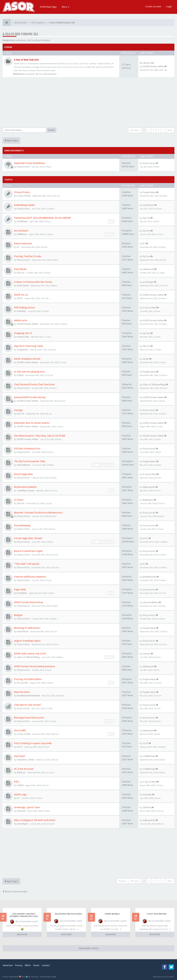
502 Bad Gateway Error (27, 448)
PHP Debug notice (24, 307)
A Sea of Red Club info (26, 60)
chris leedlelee (150, 602)
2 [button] (149, 130)
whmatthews (24, 465)
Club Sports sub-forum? (28, 705)
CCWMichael (149, 756)
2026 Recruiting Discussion (68, 914)
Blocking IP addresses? (27, 628)
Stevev (146, 654)
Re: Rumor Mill (147, 63)
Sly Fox (31, 40)
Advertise (8, 965)
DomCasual (23, 285)
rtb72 (20, 298)
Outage (18, 410)
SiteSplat (35, 977)
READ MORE (22, 934)
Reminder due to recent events (32, 423)
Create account (153, 6)
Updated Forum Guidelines (29, 163)
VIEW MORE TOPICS (88, 948)
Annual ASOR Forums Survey (30, 397)
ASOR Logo (20, 794)
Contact (46, 965)
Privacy (19, 965)
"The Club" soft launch (27, 564)
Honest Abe (23, 337)
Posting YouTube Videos (28, 679)
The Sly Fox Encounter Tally (30, 461)
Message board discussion (29, 718)
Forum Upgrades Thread (28, 538)
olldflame (22, 234)
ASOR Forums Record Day (29, 602)
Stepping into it (23, 333)
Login (169, 6)
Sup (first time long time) (29, 346)
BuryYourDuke (43, 40)
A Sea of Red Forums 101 (20, 34)
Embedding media (24, 205)
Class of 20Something (154, 384)
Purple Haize (149, 192)
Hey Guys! (20, 756)
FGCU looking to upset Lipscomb (33, 743)
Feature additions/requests (30, 577)
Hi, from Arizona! (24, 769)
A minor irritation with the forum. (33, 282)
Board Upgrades (23, 474)
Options (122, 881)
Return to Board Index (15, 892)
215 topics (135, 130)
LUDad (20, 375)
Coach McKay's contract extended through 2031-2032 (24, 915)
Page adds (20, 589)
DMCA (28, 965)
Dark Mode (20, 269)
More (66, 7)
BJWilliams (23, 221)
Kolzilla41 (22, 593)
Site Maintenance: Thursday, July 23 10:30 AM (40, 436)
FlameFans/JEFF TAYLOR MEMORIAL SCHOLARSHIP (43, 218)
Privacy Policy (22, 192)
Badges (18, 615)
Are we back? (21, 231)
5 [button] (163, 130)
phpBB (53, 977)
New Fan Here (22, 692)
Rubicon (21, 772)
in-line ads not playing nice (29, 372)
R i (18, 247)
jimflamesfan (149, 577)
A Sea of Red (24, 196)
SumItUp (21, 311)
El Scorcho (23, 683)
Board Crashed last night (28, 551)
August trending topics (27, 641)
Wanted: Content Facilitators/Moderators (38, 513)
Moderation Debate (25, 487)
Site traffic (20, 730)
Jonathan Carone (26, 490)
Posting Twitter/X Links (28, 256)
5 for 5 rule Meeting (157, 914)
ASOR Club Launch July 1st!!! (30, 653)
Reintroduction (23, 243)
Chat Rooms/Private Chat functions (34, 384)
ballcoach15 (149, 487)
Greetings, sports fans (27, 807)
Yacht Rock (148, 205)
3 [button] (154, 130)
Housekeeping (22, 525)
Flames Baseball (112, 914)
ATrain (146, 359)
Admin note (21, 320)
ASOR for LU (21, 295)
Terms (36, 965)
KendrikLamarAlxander (29, 695)
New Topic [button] (11, 140)
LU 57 (145, 538)
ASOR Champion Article (27, 359)
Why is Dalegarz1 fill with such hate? (35, 820)
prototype (148, 282)
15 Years (19, 500)
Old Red (21, 811)
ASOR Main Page (48, 7)
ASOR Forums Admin (153, 66)
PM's (17, 782)
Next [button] (170, 130)
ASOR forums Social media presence (34, 666)
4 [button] (159, 130)
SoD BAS (147, 795)
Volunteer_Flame (26, 760)
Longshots (23, 349)
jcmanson (21, 40)
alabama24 (148, 269)
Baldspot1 (148, 500)
